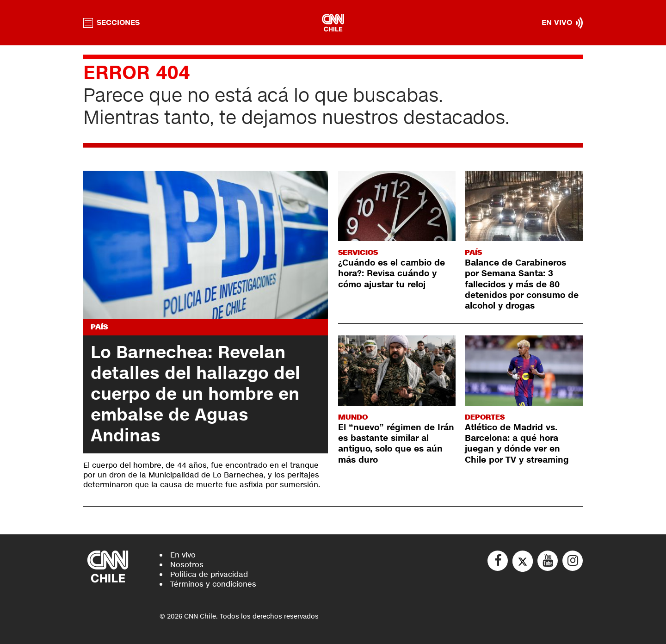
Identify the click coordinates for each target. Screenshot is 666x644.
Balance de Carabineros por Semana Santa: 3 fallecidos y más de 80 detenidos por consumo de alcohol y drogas (522, 285)
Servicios (358, 252)
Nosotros (187, 565)
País (99, 327)
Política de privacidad (209, 574)
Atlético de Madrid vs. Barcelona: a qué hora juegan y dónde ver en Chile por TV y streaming (517, 444)
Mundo (353, 417)
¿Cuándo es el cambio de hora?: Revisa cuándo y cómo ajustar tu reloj (392, 274)
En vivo (183, 555)
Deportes (485, 417)
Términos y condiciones (213, 584)
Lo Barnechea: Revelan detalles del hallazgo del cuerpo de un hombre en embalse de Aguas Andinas (195, 394)
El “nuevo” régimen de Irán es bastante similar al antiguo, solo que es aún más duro (396, 444)
